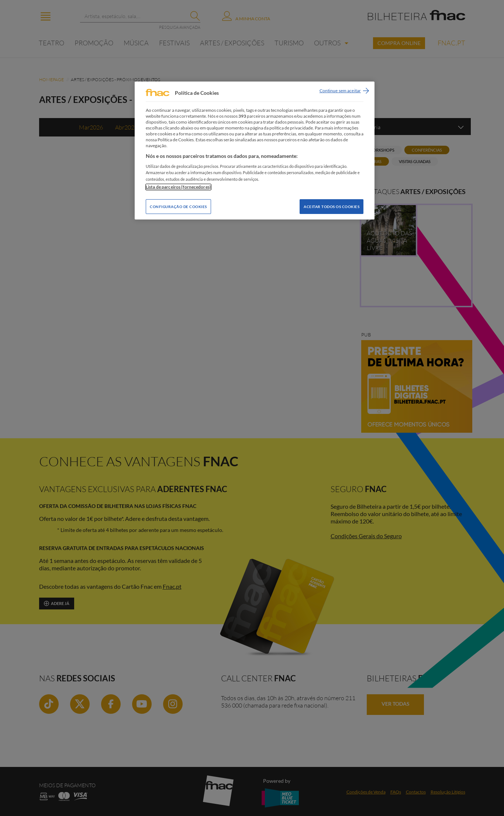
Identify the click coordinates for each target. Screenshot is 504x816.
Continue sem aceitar (340, 91)
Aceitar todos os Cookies (332, 207)
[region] (255, 150)
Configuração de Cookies (178, 207)
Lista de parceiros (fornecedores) (178, 187)
